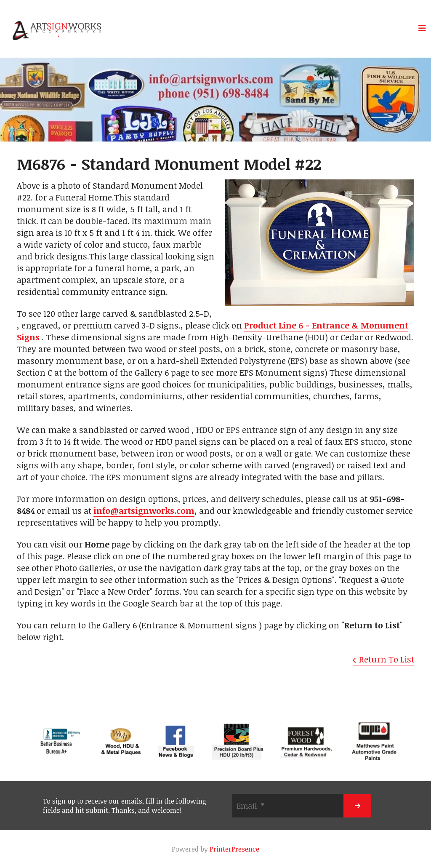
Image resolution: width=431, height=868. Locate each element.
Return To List (387, 659)
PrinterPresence (234, 849)
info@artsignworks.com (144, 510)
